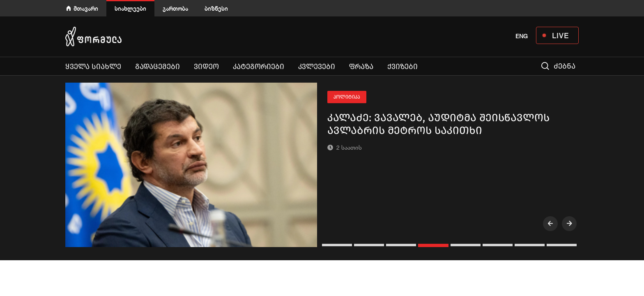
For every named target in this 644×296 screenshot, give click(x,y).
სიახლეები (130, 8)
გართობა (175, 8)
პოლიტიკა (347, 97)
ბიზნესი (216, 8)
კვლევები (317, 67)
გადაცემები (158, 67)
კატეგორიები (259, 67)
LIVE (560, 35)
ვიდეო (206, 67)
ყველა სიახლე (93, 67)
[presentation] (550, 224)
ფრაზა (361, 67)
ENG (522, 36)
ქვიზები (402, 67)
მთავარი (86, 8)
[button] (338, 245)
